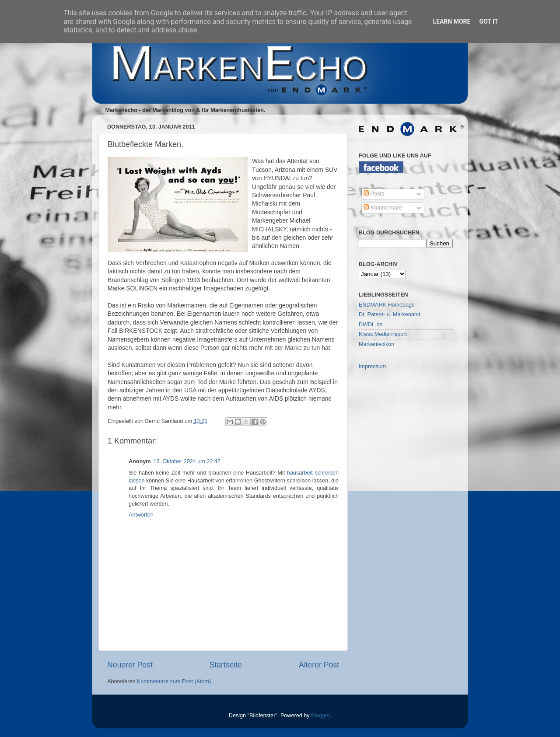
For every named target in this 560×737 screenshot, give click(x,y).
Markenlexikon (376, 344)
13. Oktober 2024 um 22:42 (187, 461)
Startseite (226, 665)
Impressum (372, 367)
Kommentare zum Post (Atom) (174, 681)
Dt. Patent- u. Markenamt (390, 314)
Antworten (141, 515)
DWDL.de (371, 325)
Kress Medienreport (383, 334)
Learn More (451, 21)
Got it (488, 21)
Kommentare (383, 208)
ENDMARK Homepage (387, 305)
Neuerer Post (130, 665)
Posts (374, 194)
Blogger (320, 716)
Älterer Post (319, 665)
